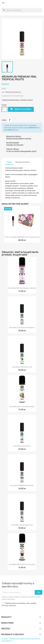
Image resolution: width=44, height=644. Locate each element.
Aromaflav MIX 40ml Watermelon (22, 407)
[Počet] (4, 109)
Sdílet (10, 120)
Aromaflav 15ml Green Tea (22, 367)
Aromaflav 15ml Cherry (22, 446)
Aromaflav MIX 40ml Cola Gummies (22, 564)
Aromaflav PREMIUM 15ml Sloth (22, 485)
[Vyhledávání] (22, 10)
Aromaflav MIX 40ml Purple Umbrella (22, 288)
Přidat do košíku (21, 109)
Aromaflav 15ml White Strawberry (22, 327)
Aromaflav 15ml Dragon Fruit (22, 525)
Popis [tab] (9, 162)
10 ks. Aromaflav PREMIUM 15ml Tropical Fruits (22, 237)
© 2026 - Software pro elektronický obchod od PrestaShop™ (21, 640)
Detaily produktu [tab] (23, 162)
